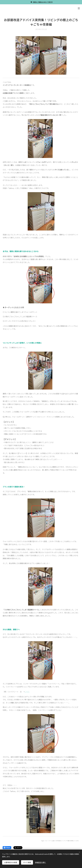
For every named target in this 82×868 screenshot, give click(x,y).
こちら (27, 692)
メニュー (79, 8)
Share (7, 848)
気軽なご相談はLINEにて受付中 (43, 2)
